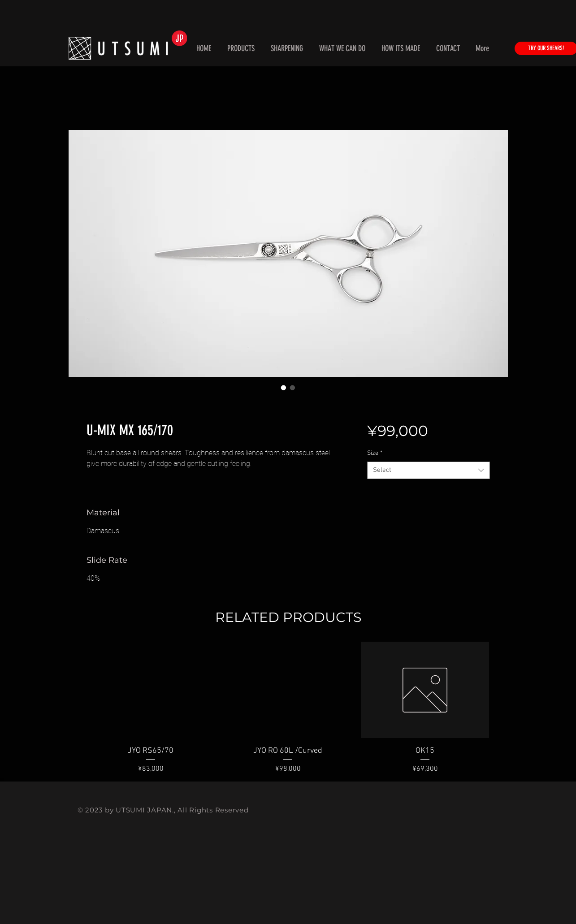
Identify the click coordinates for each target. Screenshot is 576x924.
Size (375, 453)
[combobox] (428, 470)
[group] (288, 708)
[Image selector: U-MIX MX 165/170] (284, 388)
